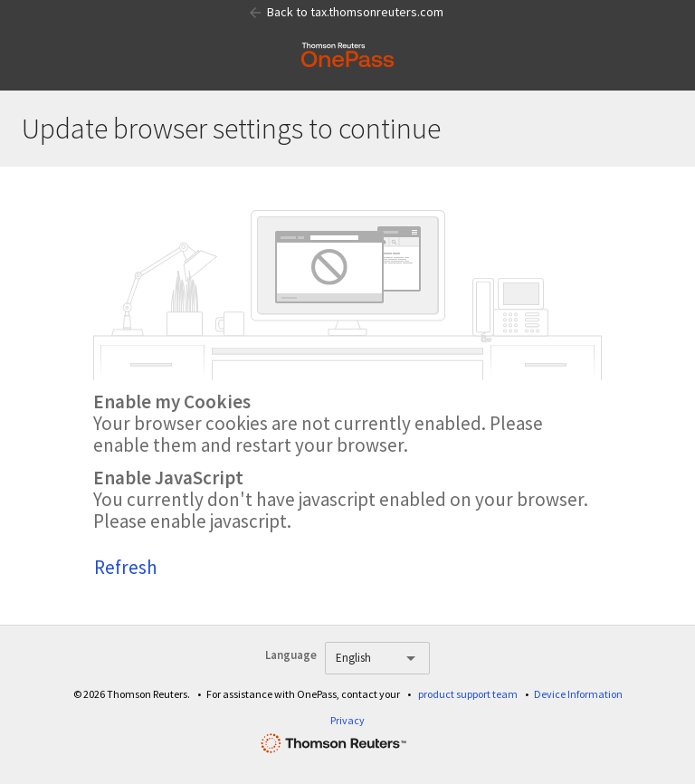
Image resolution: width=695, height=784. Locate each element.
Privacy (347, 720)
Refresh (126, 567)
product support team (468, 694)
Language (291, 655)
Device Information (578, 694)
